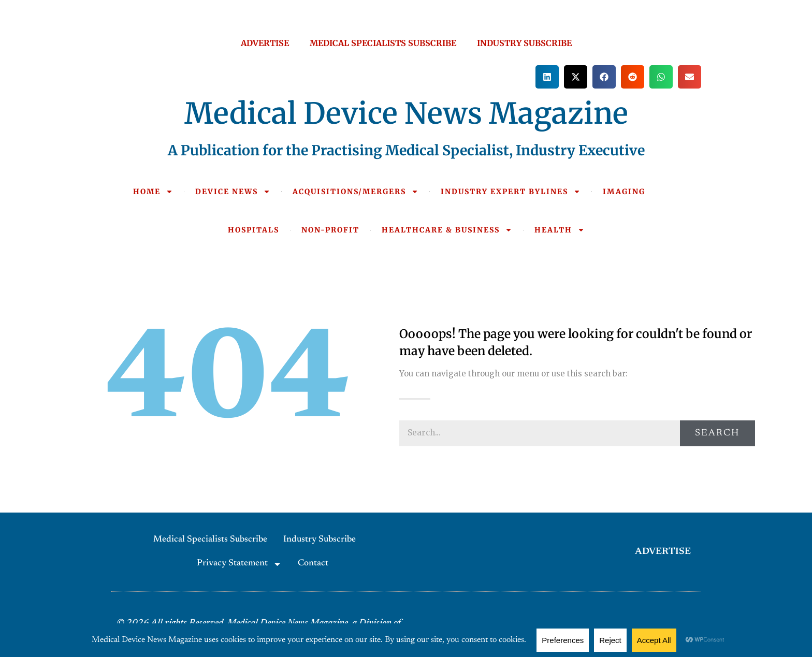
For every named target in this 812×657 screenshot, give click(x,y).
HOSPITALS (253, 230)
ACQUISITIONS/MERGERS (356, 192)
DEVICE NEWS (233, 192)
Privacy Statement (239, 564)
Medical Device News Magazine (406, 113)
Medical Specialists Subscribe (210, 540)
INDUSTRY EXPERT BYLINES (511, 192)
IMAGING (624, 192)
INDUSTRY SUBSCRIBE (524, 43)
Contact (313, 564)
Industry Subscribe (320, 540)
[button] (547, 77)
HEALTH (560, 230)
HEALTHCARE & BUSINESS (447, 230)
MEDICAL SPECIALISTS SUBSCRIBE (383, 43)
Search (717, 433)
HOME (153, 192)
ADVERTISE (265, 43)
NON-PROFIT (330, 230)
